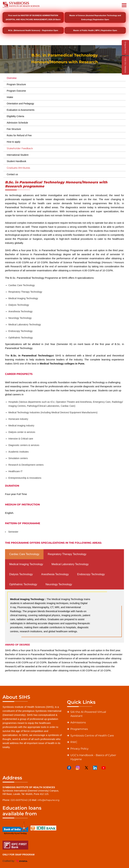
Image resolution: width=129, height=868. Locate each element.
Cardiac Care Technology (24, 554)
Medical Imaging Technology (26, 564)
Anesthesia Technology (55, 574)
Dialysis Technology (21, 574)
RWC (74, 742)
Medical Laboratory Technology (70, 564)
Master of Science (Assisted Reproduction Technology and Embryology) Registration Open (95, 17)
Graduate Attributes (18, 168)
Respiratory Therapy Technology (67, 554)
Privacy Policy (79, 749)
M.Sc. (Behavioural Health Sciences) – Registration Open (33, 30)
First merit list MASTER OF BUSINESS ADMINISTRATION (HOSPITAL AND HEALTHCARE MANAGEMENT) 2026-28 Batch (33, 17)
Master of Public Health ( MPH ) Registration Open (95, 30)
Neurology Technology (59, 584)
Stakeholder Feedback (20, 148)
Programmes (79, 729)
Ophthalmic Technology (23, 584)
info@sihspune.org (48, 800)
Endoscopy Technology (91, 574)
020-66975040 (19, 800)
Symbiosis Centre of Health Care (92, 736)
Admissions (78, 722)
